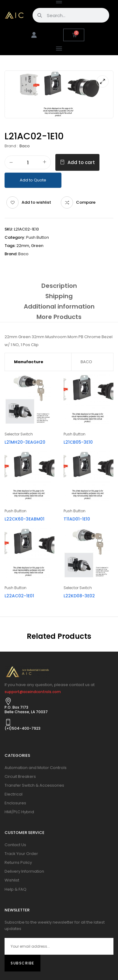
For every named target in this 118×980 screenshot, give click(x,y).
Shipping (59, 296)
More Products (59, 317)
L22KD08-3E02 (79, 596)
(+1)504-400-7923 (23, 728)
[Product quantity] (28, 163)
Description (59, 286)
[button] (59, 48)
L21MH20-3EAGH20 (25, 442)
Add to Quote (33, 180)
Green (37, 246)
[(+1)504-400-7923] (8, 722)
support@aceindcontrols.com (33, 692)
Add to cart (81, 162)
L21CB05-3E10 (78, 442)
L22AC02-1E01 (19, 596)
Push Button (38, 237)
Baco (24, 146)
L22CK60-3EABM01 (24, 519)
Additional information (59, 306)
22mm (23, 246)
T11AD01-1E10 (77, 519)
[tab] (59, 286)
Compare (86, 202)
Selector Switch (19, 434)
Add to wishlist (36, 202)
